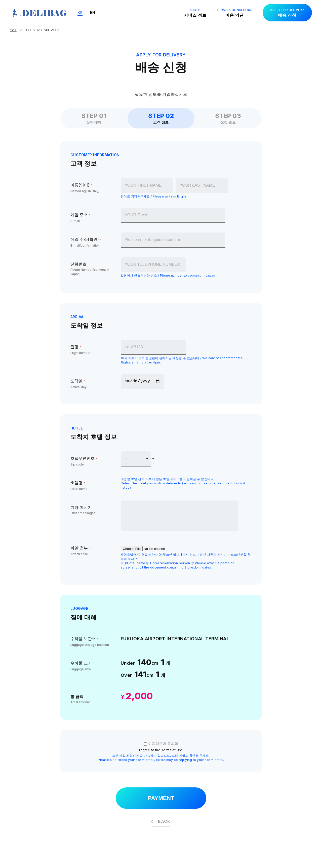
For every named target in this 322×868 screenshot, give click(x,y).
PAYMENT (161, 799)
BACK (164, 822)
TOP (13, 30)
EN (97, 12)
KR (85, 12)
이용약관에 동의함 (163, 743)
